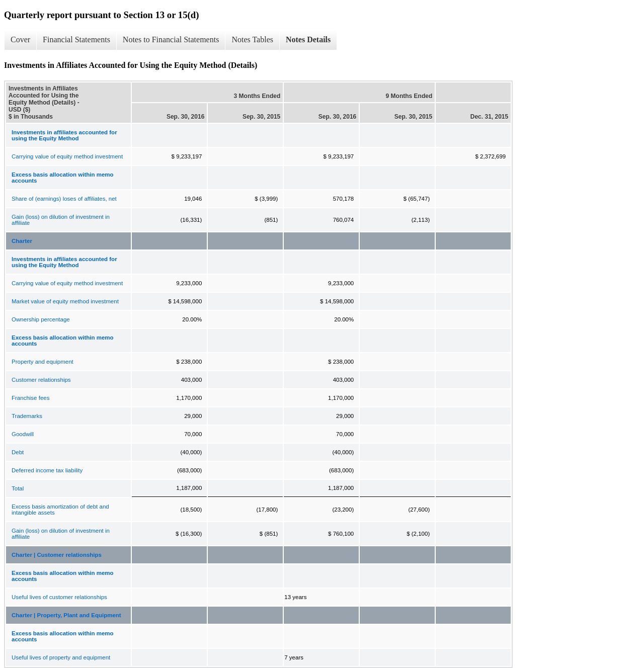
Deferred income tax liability (47, 470)
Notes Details (308, 39)
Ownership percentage (41, 319)
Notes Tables (252, 39)
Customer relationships (41, 380)
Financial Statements (76, 39)
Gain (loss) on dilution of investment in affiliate (61, 220)
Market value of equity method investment (65, 301)
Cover (20, 39)
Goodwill (23, 434)
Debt (18, 452)
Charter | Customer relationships (57, 555)
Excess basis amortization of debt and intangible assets (60, 510)
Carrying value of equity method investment (67, 156)
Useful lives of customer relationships (59, 597)
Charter (22, 241)
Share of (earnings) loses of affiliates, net (64, 199)
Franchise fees (30, 398)
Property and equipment (43, 362)
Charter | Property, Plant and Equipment (66, 615)
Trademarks (27, 416)
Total (18, 488)
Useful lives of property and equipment (61, 657)
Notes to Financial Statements (171, 39)
